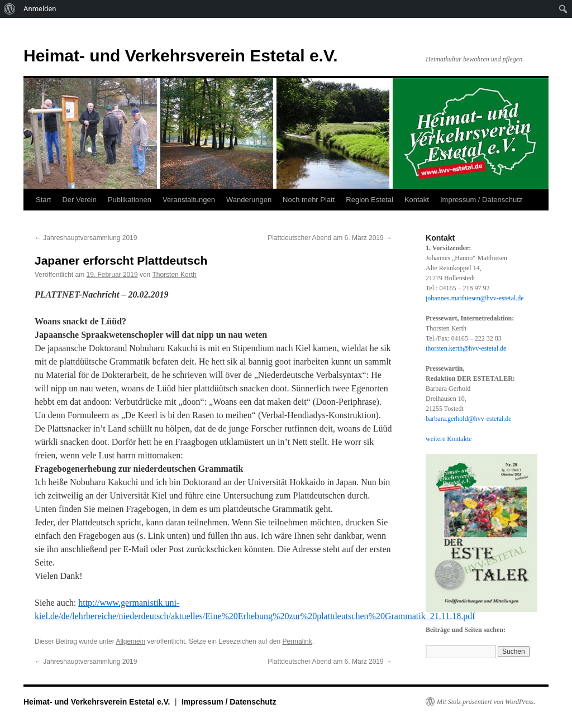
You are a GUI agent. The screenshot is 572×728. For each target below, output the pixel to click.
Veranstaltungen (189, 200)
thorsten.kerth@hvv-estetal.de (466, 348)
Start (43, 200)
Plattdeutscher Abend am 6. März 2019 (330, 238)
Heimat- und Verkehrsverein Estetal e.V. (181, 56)
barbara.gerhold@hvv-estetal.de (469, 419)
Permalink (297, 641)
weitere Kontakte (449, 439)
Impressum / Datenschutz (481, 200)
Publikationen (130, 200)
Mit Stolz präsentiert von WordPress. (486, 702)
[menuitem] (10, 9)
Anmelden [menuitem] (40, 9)
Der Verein (79, 200)
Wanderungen (249, 200)
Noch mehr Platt (309, 200)
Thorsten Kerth (174, 275)
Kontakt (417, 200)
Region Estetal (370, 200)
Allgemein (130, 641)
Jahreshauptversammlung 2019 (86, 238)
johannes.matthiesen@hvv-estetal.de (475, 298)
